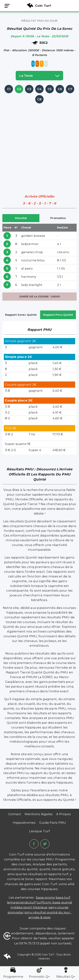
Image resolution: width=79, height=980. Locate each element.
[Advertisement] (39, 144)
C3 (29, 89)
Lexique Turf (39, 831)
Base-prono (45, 897)
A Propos (63, 814)
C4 (39, 89)
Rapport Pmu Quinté (58, 315)
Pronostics (58, 218)
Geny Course (58, 907)
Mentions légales (39, 814)
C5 (50, 89)
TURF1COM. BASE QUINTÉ (54, 902)
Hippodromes (24, 823)
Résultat (21, 218)
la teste (39, 76)
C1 (9, 89)
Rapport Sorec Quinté (21, 315)
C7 (70, 89)
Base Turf (63, 897)
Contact (15, 814)
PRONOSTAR (16, 912)
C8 (39, 99)
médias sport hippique (29, 907)
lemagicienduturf (21, 902)
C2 (19, 89)
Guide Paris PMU (53, 823)
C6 (60, 89)
